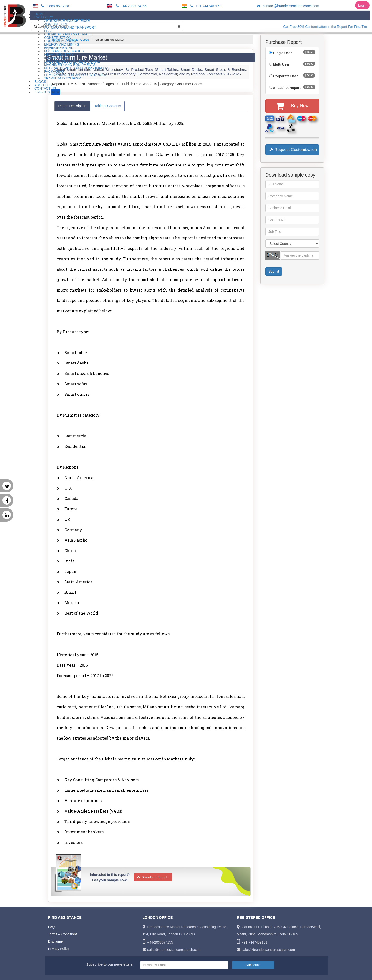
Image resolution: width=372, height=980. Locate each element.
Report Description (72, 106)
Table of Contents (108, 106)
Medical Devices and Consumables (77, 68)
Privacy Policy (59, 949)
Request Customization (293, 150)
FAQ (52, 927)
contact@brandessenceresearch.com (287, 6)
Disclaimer (56, 941)
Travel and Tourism (63, 78)
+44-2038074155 (131, 6)
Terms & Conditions (63, 934)
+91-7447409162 (205, 6)
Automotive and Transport (70, 27)
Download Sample (153, 877)
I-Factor (47, 92)
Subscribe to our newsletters (109, 964)
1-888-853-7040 (55, 6)
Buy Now (292, 106)
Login (362, 5)
